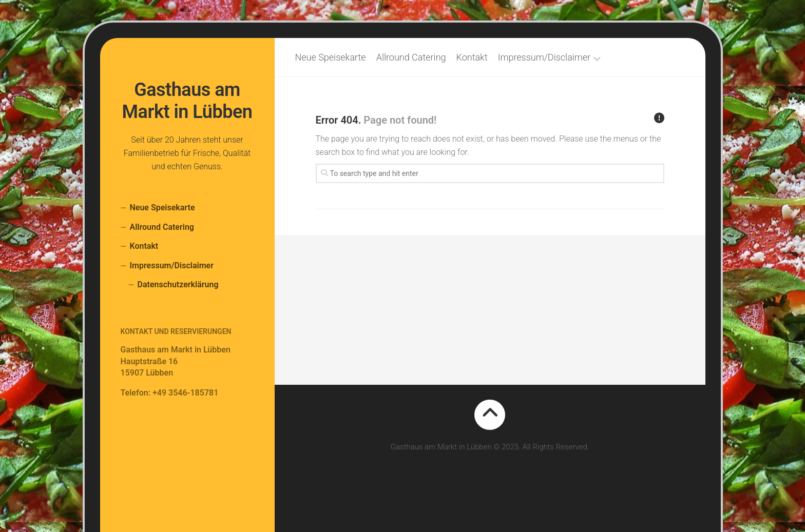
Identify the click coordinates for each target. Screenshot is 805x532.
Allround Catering (162, 227)
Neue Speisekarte (162, 208)
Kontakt (144, 246)
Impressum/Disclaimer (172, 265)
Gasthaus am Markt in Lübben (187, 101)
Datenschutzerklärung (178, 284)
